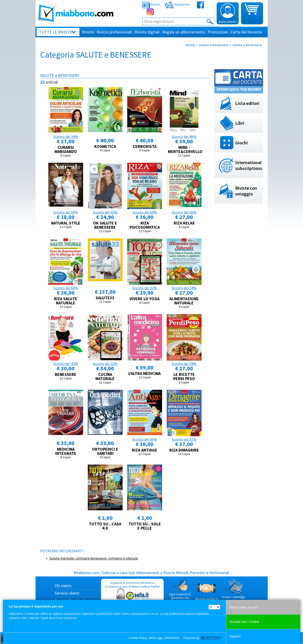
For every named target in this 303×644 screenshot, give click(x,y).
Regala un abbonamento (184, 32)
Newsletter (177, 4)
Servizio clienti (67, 593)
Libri (240, 123)
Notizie (151, 4)
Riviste (88, 32)
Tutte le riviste (55, 32)
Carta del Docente (246, 32)
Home (190, 45)
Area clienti (228, 14)
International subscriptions (249, 165)
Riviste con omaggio (246, 191)
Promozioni (218, 32)
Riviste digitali (147, 32)
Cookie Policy (138, 638)
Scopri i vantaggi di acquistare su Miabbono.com (233, 592)
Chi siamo (63, 586)
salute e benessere (214, 45)
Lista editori (247, 103)
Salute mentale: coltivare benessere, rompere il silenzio (94, 558)
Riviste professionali (114, 32)
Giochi (241, 143)
